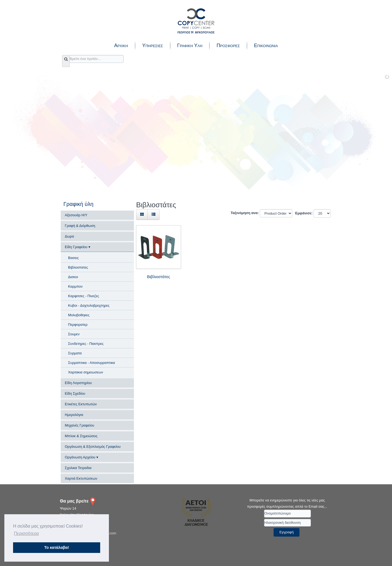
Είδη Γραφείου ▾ (78, 247)
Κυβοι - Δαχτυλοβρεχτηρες (89, 305)
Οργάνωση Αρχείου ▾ (82, 457)
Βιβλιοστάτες (159, 277)
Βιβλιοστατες (78, 267)
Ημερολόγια (74, 415)
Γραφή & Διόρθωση (80, 226)
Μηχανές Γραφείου (79, 425)
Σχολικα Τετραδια (78, 468)
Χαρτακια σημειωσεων (85, 372)
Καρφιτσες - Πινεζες (84, 296)
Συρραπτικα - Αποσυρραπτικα (91, 363)
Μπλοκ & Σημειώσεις (81, 436)
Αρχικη (121, 45)
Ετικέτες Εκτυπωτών (81, 404)
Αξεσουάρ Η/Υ (76, 215)
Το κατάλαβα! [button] (57, 547)
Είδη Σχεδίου (75, 393)
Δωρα (69, 236)
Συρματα (75, 353)
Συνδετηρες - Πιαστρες (86, 344)
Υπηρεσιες (152, 45)
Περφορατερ (78, 325)
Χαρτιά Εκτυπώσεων (81, 478)
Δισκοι (73, 277)
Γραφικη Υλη (190, 45)
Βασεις (73, 258)
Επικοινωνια (266, 45)
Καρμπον (75, 286)
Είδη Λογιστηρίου (78, 383)
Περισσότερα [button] (26, 533)
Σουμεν (74, 334)
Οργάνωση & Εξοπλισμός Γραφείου (93, 447)
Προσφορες (228, 45)
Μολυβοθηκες (79, 315)
